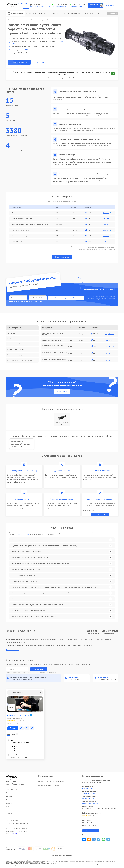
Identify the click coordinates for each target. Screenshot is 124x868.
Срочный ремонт (31, 13)
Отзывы (52, 13)
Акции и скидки (76, 13)
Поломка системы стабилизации (52, 340)
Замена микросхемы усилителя (23, 219)
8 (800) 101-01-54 (89, 793)
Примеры (9, 796)
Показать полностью (13, 650)
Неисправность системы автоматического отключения (55, 353)
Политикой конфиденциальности (47, 672)
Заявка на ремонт (88, 13)
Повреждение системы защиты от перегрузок (53, 346)
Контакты (98, 13)
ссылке (16, 833)
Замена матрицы (18, 213)
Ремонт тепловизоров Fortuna (49, 785)
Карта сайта (10, 839)
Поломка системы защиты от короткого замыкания (54, 360)
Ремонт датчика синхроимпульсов (24, 236)
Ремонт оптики (17, 242)
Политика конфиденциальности (62, 856)
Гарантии (66, 13)
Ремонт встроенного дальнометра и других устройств (30, 224)
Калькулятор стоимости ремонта (17, 824)
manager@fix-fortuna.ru (90, 803)
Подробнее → (110, 334)
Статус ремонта (113, 13)
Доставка (59, 13)
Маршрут (13, 728)
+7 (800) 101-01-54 (60, 5)
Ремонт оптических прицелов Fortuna (51, 781)
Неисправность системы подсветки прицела (53, 334)
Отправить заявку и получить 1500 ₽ (66, 298)
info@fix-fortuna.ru (89, 798)
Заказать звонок (62, 391)
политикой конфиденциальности (33, 302)
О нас (46, 13)
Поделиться (84, 839)
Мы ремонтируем (15, 13)
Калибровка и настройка (21, 230)
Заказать (107, 213)
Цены (40, 13)
